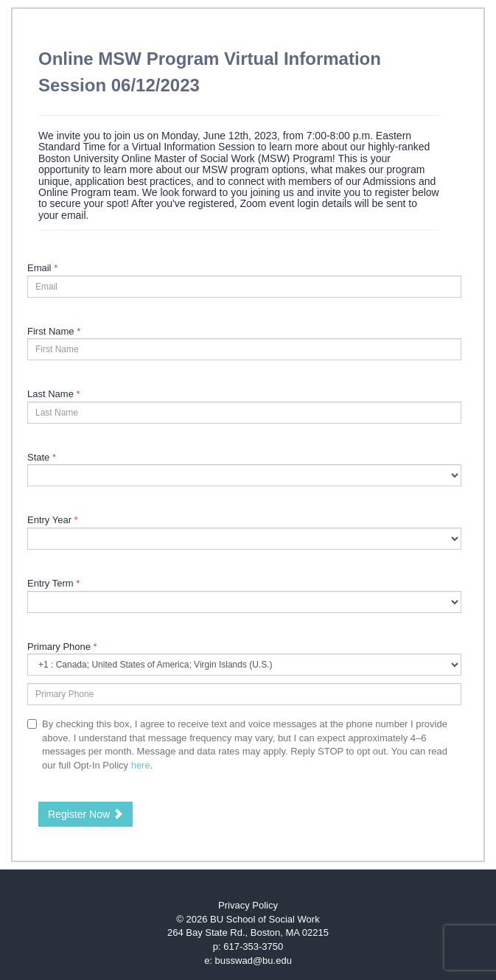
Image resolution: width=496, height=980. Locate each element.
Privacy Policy (248, 905)
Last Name (54, 394)
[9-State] (244, 475)
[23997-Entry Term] (244, 602)
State (42, 457)
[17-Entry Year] (244, 539)
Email (42, 268)
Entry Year (53, 520)
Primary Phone (62, 647)
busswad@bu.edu (254, 960)
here (141, 765)
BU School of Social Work (265, 919)
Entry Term (53, 583)
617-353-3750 (253, 946)
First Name (54, 331)
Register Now (85, 814)
